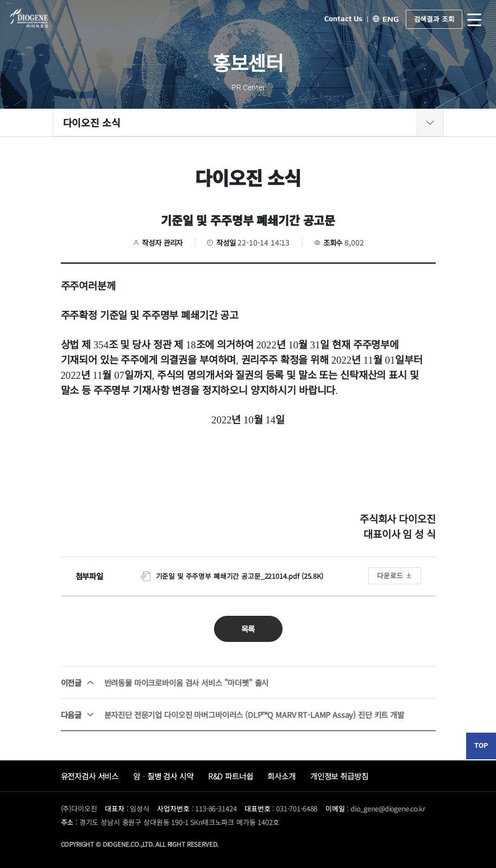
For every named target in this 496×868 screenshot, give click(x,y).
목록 (248, 629)
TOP (481, 745)
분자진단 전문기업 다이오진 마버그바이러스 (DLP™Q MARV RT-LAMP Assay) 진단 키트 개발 (233, 715)
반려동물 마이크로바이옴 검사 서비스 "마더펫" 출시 (165, 683)
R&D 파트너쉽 (231, 776)
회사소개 (281, 776)
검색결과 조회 (434, 19)
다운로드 (394, 575)
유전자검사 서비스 (90, 776)
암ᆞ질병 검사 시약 (163, 776)
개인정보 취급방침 (339, 776)
